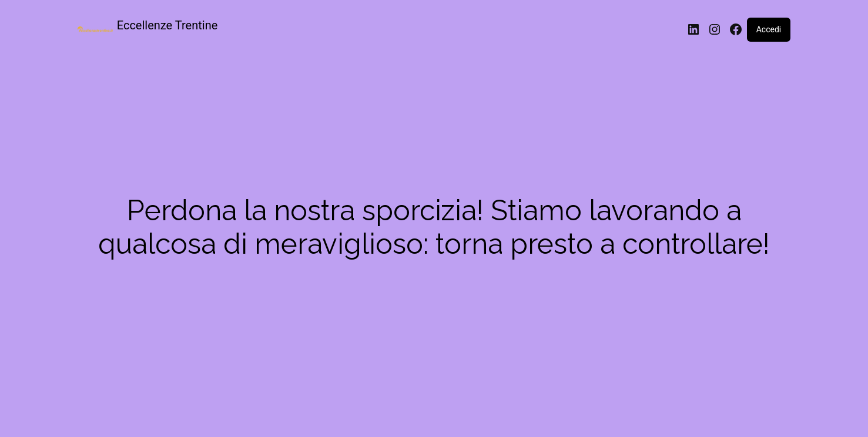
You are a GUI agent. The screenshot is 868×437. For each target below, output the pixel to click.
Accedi (769, 29)
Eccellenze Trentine (167, 25)
